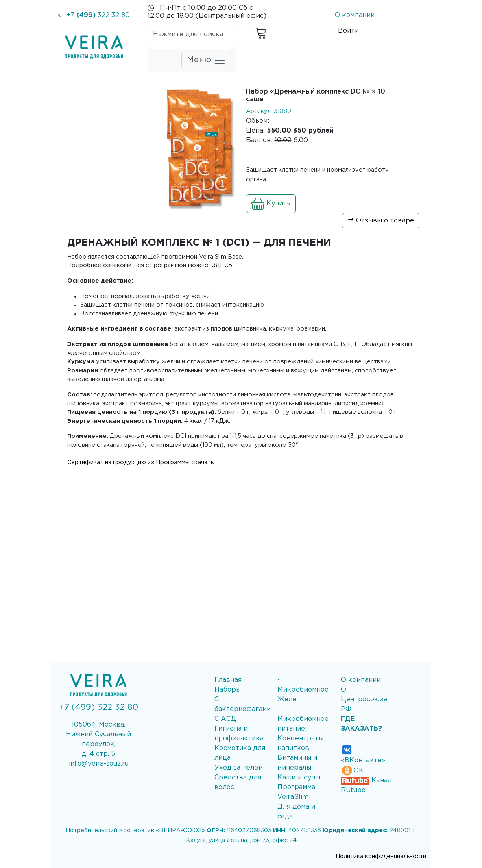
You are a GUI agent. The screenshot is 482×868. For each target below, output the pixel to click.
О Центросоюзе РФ (364, 699)
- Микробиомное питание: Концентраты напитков (303, 729)
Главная (228, 680)
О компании (355, 15)
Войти (348, 31)
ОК (352, 771)
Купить (271, 204)
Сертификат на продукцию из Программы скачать (140, 462)
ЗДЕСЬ (221, 265)
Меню (206, 60)
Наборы (228, 690)
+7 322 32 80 (94, 15)
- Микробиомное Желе (303, 690)
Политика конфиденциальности (381, 857)
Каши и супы (299, 778)
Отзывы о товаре (381, 221)
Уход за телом (239, 768)
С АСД (225, 719)
